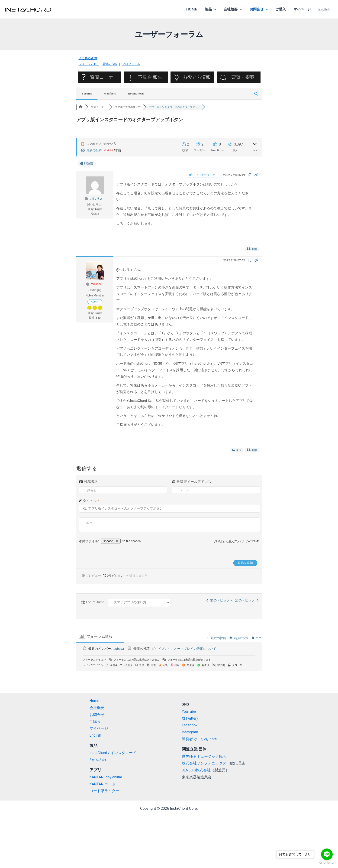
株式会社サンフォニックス (204, 763)
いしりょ (96, 198)
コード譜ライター (104, 791)
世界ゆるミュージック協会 (204, 756)
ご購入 (282, 9)
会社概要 (235, 9)
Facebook (190, 725)
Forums (87, 93)
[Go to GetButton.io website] (327, 863)
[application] (217, 9)
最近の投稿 (110, 64)
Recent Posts (136, 93)
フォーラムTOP (89, 64)
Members (110, 93)
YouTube (189, 711)
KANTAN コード (103, 784)
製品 (214, 9)
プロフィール (131, 64)
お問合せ (261, 9)
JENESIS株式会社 (196, 770)
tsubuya (118, 648)
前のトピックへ (220, 600)
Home (95, 701)
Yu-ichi (108, 150)
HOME (195, 9)
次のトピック (247, 600)
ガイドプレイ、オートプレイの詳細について (184, 648)
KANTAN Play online (106, 777)
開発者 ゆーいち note (200, 739)
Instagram (190, 732)
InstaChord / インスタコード (113, 753)
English (324, 9)
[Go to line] (327, 854)
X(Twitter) (190, 718)
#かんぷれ (98, 759)
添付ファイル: (89, 541)
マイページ (303, 9)
